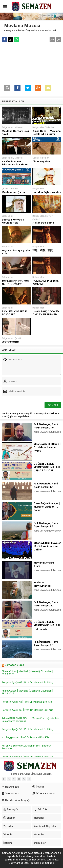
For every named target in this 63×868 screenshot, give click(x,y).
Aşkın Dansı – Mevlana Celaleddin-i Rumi (47, 133)
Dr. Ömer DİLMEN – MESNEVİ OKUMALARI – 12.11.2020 (47, 625)
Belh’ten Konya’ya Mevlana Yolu (13, 221)
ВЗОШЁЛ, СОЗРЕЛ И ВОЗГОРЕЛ (14, 313)
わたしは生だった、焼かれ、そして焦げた (16, 282)
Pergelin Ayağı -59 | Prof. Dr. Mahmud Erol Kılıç (27, 729)
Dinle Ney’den (41, 162)
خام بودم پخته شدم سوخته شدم (16, 252)
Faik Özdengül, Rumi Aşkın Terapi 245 (46, 426)
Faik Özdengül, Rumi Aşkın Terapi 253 (46, 604)
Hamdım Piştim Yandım (47, 192)
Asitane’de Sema (43, 223)
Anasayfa (9, 30)
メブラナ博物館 (10, 342)
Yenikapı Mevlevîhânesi (42, 584)
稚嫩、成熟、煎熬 (43, 250)
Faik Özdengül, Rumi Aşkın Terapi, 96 (46, 525)
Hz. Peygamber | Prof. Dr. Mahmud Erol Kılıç (26, 737)
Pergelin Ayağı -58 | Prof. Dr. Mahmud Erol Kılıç (27, 757)
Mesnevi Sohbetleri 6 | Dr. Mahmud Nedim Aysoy (47, 447)
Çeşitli (36, 158)
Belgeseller (32, 30)
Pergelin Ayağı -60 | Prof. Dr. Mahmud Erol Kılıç (27, 710)
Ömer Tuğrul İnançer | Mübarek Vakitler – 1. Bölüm (47, 507)
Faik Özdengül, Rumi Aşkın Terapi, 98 (46, 643)
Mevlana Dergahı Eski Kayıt (15, 133)
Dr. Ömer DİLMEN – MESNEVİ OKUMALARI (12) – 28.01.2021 (47, 467)
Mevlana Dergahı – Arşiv (45, 564)
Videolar (20, 30)
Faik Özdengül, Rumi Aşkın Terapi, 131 (46, 485)
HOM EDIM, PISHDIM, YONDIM (46, 282)
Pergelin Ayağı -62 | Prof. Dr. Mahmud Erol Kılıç (27, 682)
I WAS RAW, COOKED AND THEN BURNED (46, 313)
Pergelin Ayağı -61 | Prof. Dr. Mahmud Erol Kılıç (27, 702)
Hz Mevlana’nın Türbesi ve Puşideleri (15, 163)
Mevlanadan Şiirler (13, 192)
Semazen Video (14, 665)
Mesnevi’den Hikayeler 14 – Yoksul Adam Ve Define (47, 546)
